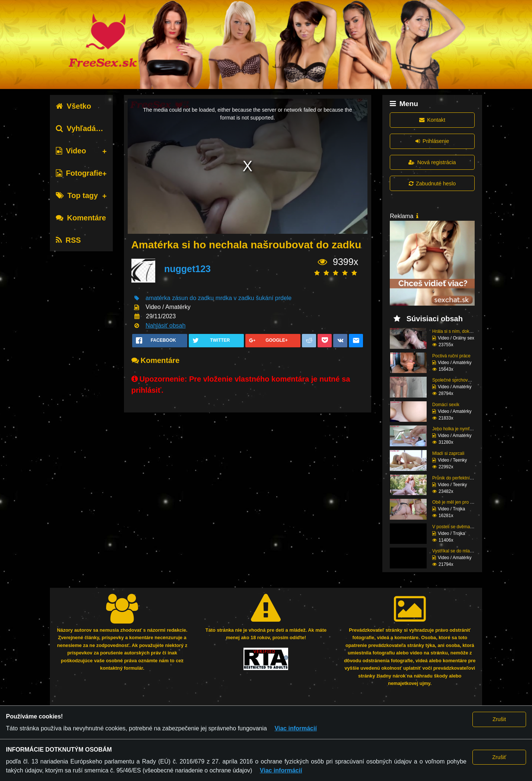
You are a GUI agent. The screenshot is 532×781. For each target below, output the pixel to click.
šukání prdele (274, 298)
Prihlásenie (432, 141)
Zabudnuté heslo (432, 184)
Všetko (74, 106)
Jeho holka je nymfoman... (458, 429)
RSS (68, 240)
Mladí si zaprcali (448, 453)
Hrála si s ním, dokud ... (456, 331)
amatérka (158, 298)
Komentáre (81, 218)
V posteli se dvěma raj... (456, 527)
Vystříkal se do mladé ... (456, 551)
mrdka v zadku (235, 298)
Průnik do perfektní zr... (455, 478)
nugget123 (187, 269)
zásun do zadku (193, 298)
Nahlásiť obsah (165, 326)
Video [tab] (71, 151)
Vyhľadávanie (85, 128)
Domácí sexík (446, 405)
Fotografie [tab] (79, 173)
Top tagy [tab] (77, 195)
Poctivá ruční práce (451, 356)
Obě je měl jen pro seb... (457, 502)
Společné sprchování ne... (458, 380)
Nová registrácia (432, 162)
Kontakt (432, 120)
